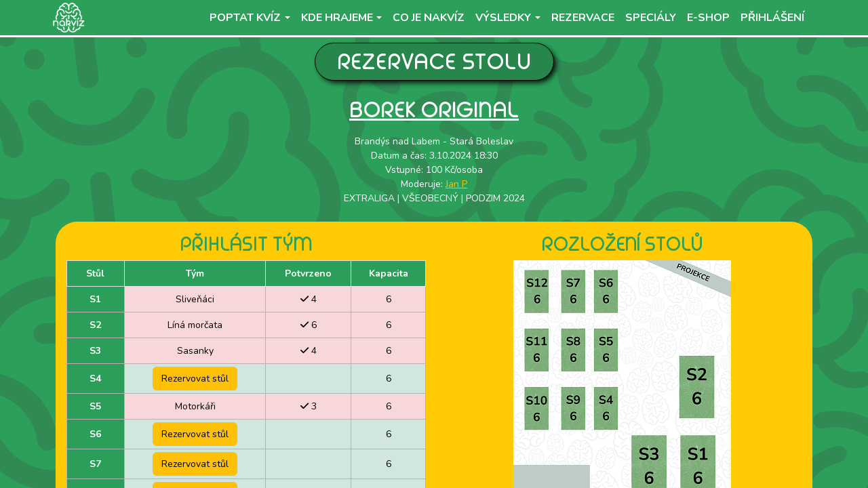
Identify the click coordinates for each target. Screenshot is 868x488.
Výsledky (503, 18)
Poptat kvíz (245, 18)
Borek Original (434, 109)
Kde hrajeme (337, 18)
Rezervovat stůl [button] (195, 379)
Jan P (456, 184)
